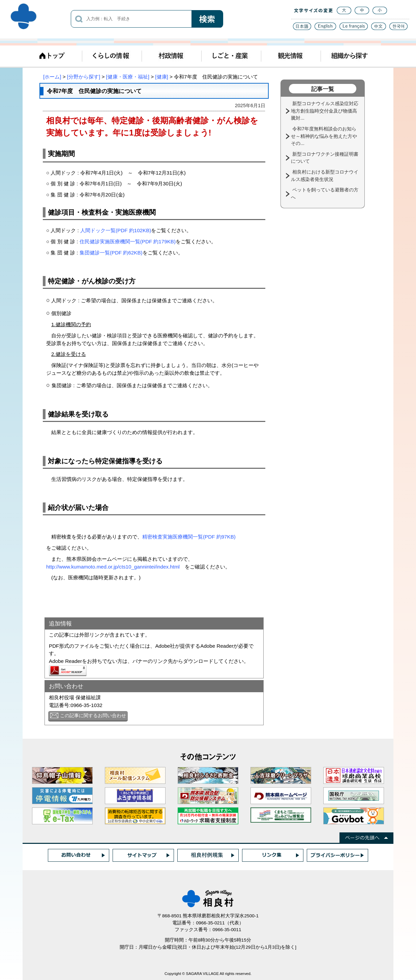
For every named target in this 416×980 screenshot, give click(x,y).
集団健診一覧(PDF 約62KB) (111, 253)
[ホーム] (52, 77)
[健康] (161, 77)
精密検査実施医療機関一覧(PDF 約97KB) (189, 537)
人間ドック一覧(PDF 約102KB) (116, 230)
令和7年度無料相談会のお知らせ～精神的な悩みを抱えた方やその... (324, 136)
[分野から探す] (84, 77)
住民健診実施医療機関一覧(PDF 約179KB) (128, 241)
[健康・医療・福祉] (128, 77)
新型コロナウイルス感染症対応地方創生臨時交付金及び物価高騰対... (325, 111)
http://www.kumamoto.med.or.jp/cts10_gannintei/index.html (113, 567)
